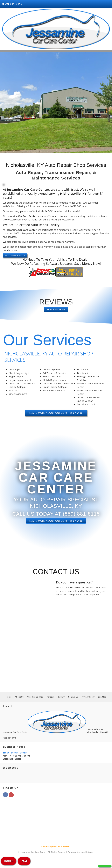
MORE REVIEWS (56, 310)
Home (9, 697)
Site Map (102, 697)
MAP (24, 861)
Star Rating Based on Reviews (55, 846)
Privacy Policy (88, 697)
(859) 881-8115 (12, 4)
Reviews (51, 697)
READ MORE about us (15, 255)
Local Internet (88, 852)
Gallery (61, 697)
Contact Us (73, 697)
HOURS (9, 861)
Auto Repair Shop (35, 697)
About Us (19, 697)
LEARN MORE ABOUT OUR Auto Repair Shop (56, 413)
